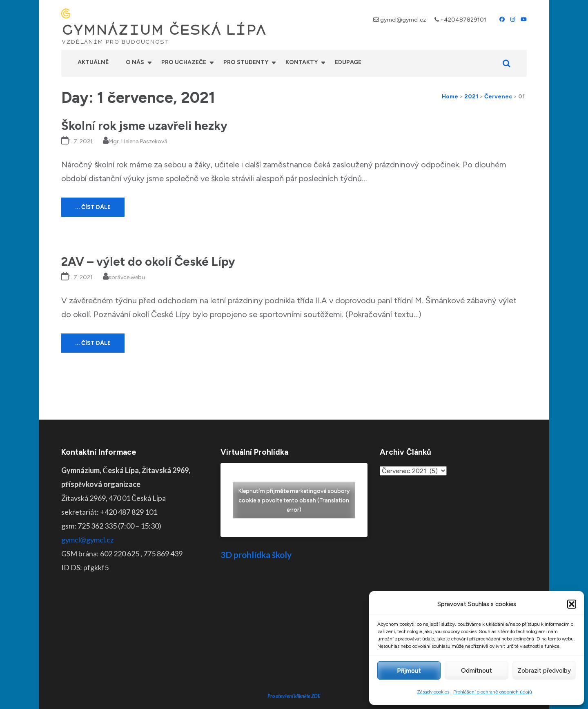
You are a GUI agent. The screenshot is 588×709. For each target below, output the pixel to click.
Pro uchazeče (184, 62)
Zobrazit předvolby (544, 671)
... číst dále (93, 207)
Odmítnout (477, 671)
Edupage (348, 62)
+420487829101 (463, 20)
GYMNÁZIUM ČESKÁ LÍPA (164, 30)
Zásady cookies (433, 692)
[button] (572, 604)
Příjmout (409, 671)
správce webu (127, 277)
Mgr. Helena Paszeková (138, 141)
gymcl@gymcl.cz (403, 20)
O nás (135, 62)
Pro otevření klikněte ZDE (294, 634)
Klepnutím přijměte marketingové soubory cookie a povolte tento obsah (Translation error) (294, 500)
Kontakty (302, 62)
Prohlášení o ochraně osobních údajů (493, 692)
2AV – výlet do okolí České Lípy (148, 261)
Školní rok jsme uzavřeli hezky (144, 126)
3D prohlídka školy (256, 555)
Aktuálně (93, 62)
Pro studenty (246, 62)
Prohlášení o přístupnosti (356, 697)
